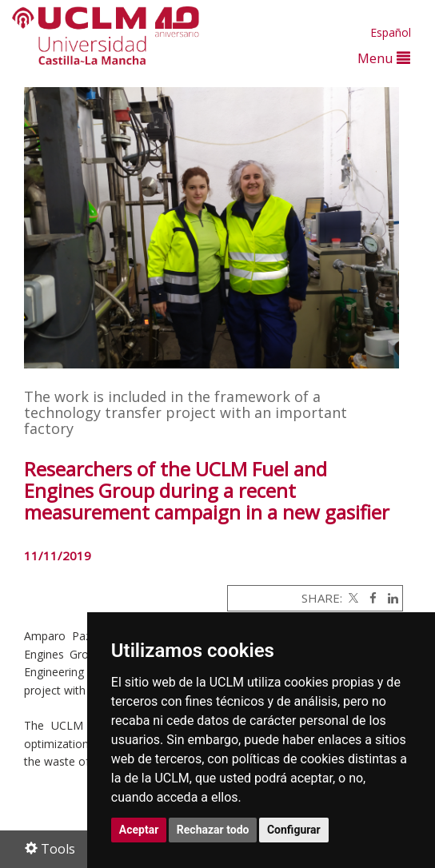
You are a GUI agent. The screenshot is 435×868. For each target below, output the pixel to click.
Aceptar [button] (139, 830)
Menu (384, 58)
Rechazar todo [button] (213, 830)
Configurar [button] (294, 830)
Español (391, 32)
